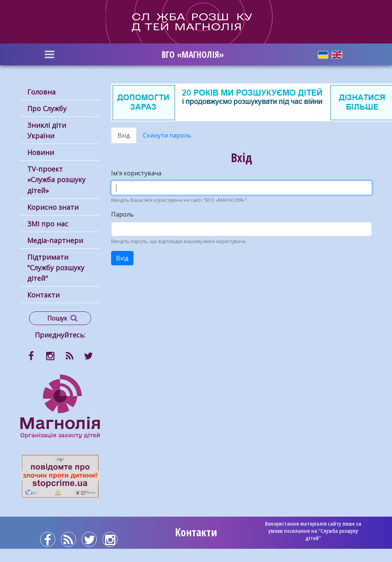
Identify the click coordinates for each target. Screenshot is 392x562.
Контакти (43, 295)
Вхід (127, 137)
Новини (41, 152)
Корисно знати (53, 207)
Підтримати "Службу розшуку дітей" (56, 268)
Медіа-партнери (55, 240)
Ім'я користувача (136, 173)
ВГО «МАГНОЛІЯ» (193, 54)
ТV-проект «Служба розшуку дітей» (56, 180)
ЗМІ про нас (48, 224)
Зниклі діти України (47, 130)
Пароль (122, 214)
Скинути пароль (167, 135)
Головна (41, 92)
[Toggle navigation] (50, 54)
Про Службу (47, 108)
